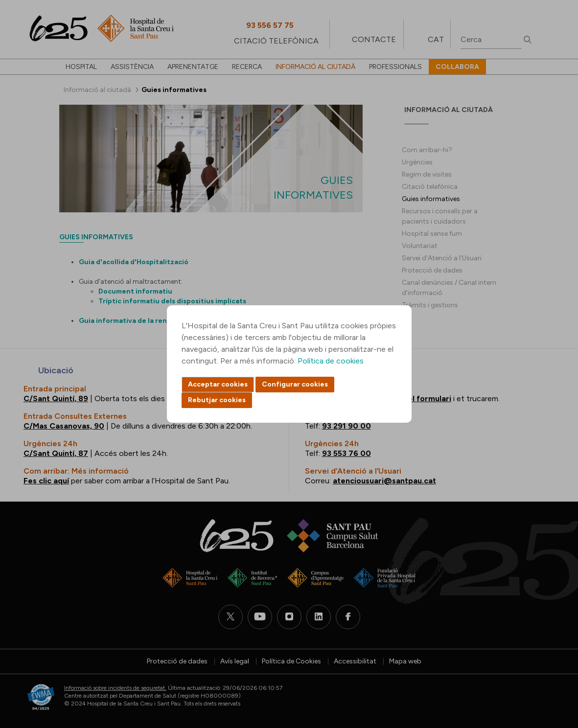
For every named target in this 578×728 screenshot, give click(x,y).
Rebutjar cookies (217, 400)
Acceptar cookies (218, 384)
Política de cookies (331, 361)
